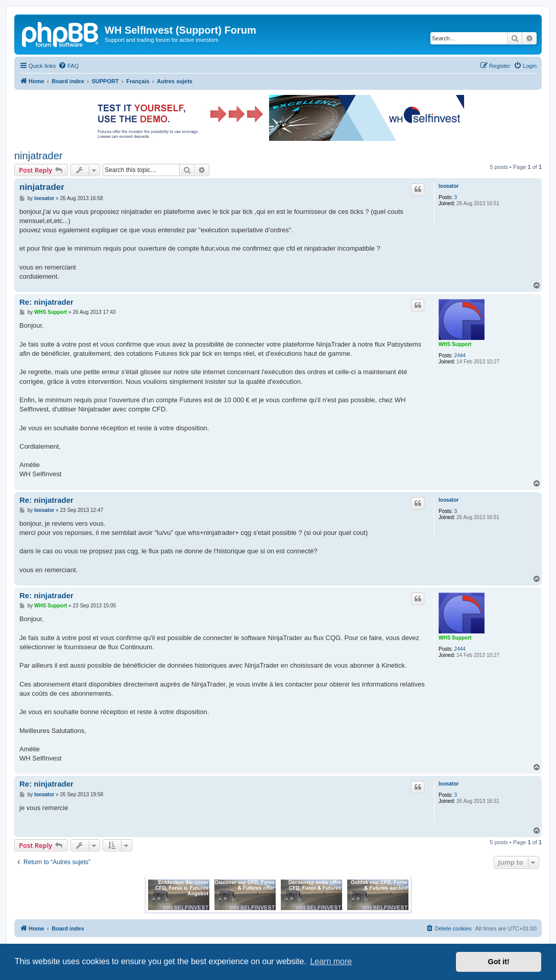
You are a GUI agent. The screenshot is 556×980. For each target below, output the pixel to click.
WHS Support (455, 344)
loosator (449, 186)
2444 (460, 356)
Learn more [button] (331, 961)
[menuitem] (68, 66)
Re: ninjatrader (46, 302)
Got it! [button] (499, 962)
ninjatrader (39, 156)
